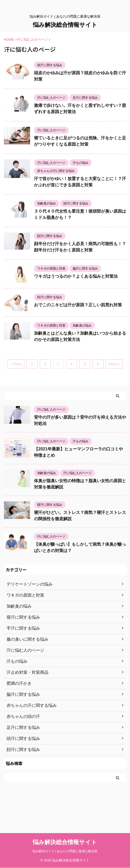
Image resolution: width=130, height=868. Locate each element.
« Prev (16, 364)
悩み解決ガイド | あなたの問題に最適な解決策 (65, 819)
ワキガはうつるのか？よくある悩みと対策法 (76, 276)
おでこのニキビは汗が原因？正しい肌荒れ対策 (78, 305)
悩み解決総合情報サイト (65, 25)
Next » (114, 364)
